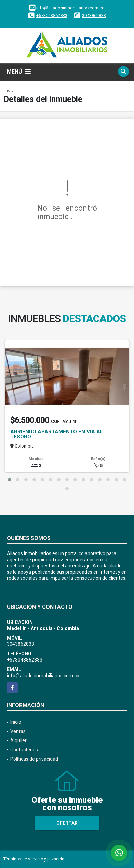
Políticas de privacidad (34, 759)
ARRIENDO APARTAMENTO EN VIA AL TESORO (57, 434)
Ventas (18, 731)
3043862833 (94, 16)
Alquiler (18, 740)
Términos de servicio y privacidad (35, 859)
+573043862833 (52, 16)
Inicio (9, 90)
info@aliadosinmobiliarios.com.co (43, 676)
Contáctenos (24, 750)
